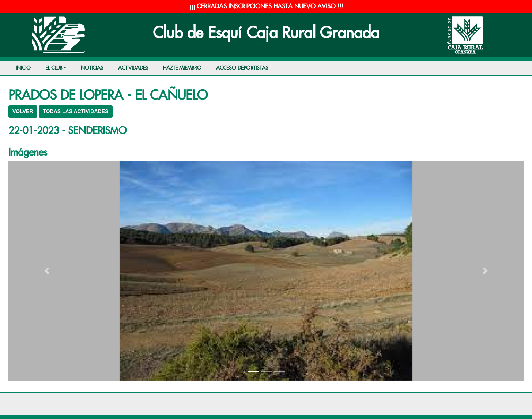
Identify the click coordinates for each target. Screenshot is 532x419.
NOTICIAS (92, 68)
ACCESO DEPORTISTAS (242, 68)
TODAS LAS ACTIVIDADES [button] (76, 111)
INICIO (23, 68)
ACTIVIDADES (133, 68)
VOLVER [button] (23, 111)
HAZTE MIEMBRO (182, 68)
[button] (47, 271)
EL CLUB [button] (54, 68)
